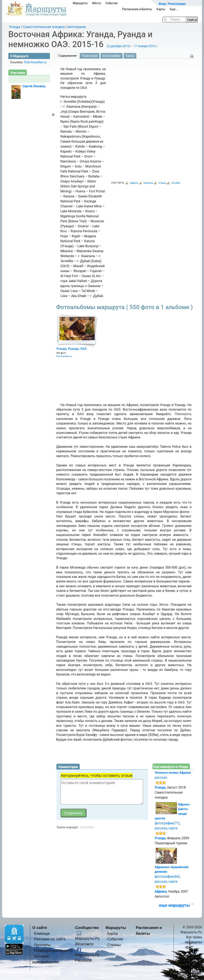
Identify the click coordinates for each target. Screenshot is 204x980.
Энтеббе (176, 183)
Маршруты (80, 3)
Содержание (67, 56)
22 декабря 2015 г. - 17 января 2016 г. (132, 46)
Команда (42, 933)
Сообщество (87, 928)
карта (173, 828)
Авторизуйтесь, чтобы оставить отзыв (97, 775)
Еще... (174, 9)
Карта (130, 56)
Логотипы (42, 945)
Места (96, 3)
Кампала (148, 183)
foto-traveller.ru (64, 356)
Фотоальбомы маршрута (124, 307)
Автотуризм (76, 27)
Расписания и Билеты (137, 9)
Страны (114, 945)
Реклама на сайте (50, 939)
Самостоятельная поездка (44, 27)
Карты (161, 9)
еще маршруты (174, 905)
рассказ (161, 778)
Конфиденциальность (53, 950)
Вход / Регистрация (172, 4)
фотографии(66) (167, 877)
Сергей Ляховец (34, 86)
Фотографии (112, 56)
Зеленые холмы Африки (173, 773)
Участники (90, 56)
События (111, 3)
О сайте (40, 928)
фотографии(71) (167, 823)
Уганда (15, 27)
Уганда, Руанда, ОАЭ (71, 349)
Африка (134, 183)
